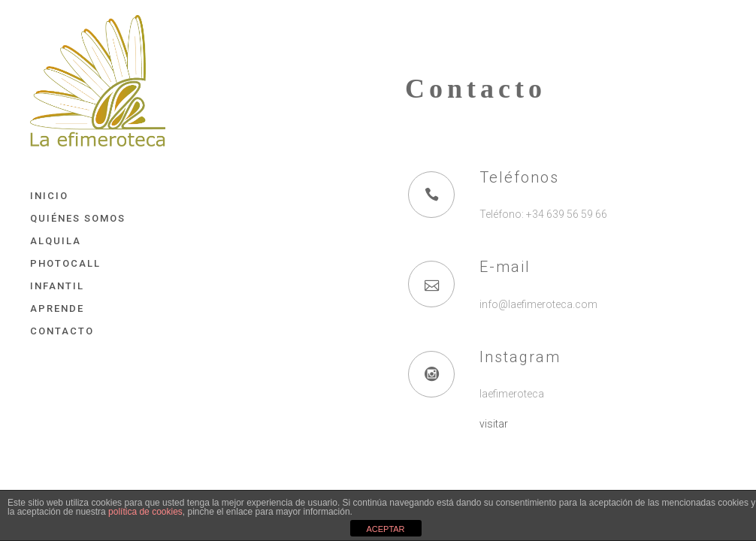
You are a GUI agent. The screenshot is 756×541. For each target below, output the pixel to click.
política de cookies (145, 512)
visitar (494, 424)
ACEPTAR (385, 529)
